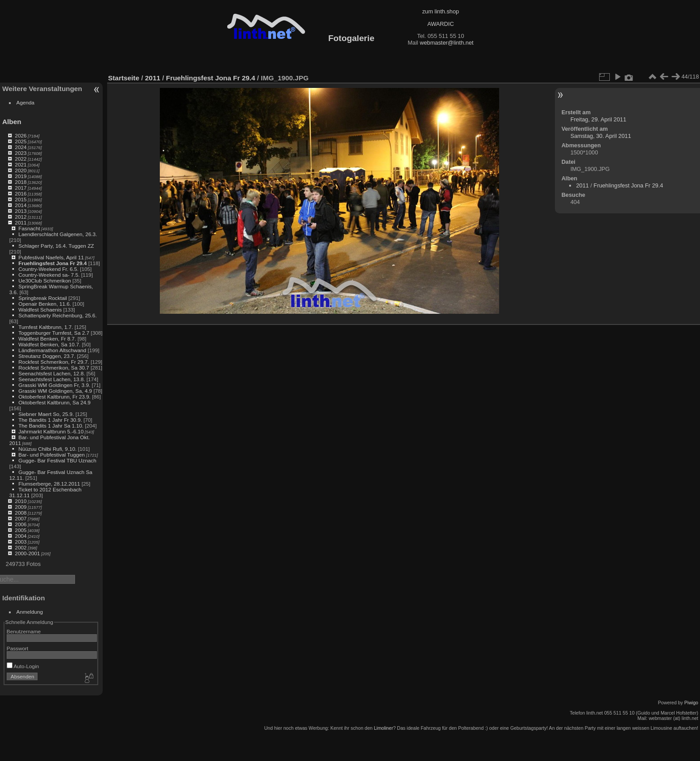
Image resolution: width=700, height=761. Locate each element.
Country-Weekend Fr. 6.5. (48, 269)
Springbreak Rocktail (43, 298)
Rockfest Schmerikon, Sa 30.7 (54, 368)
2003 (21, 542)
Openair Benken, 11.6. (45, 304)
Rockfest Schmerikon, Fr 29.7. (54, 362)
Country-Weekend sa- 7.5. (49, 275)
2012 (21, 217)
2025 (21, 141)
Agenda (26, 102)
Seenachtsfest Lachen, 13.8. (52, 379)
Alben (12, 122)
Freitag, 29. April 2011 (598, 119)
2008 (21, 513)
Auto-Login (23, 666)
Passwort (17, 648)
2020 (21, 170)
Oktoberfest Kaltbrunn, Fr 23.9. (54, 397)
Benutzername (24, 631)
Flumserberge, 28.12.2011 (49, 484)
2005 (21, 530)
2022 (21, 159)
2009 (21, 507)
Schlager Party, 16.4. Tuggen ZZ (56, 246)
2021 (21, 164)
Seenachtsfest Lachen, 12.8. (52, 373)
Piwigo (691, 703)
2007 (21, 518)
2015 (21, 199)
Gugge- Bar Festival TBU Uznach (57, 460)
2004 (21, 536)
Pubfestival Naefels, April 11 (51, 257)
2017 (21, 188)
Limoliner (383, 728)
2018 (21, 182)
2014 (21, 205)
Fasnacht (29, 228)
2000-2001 (27, 553)
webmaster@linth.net (446, 43)
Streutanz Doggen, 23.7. (47, 356)
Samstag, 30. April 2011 (601, 136)
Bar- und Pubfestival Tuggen (52, 455)
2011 (21, 222)
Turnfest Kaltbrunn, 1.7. (46, 327)
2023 (21, 153)
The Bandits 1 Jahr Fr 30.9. (50, 420)
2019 (21, 176)
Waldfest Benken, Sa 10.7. (49, 344)
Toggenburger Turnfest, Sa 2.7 (54, 333)
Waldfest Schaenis (40, 310)
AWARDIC (440, 24)
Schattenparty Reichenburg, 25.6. (57, 315)
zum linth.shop (441, 11)
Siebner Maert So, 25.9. (46, 414)
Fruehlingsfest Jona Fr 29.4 (52, 263)
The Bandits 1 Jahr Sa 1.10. (51, 426)
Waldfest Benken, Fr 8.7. (47, 339)
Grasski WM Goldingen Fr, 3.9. (54, 385)
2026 (21, 135)
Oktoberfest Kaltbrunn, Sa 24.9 (54, 402)
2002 (21, 547)
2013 (21, 211)
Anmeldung (30, 612)
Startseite (124, 78)
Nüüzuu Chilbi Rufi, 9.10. (47, 449)
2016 (21, 193)
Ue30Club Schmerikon (45, 281)
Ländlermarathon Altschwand (52, 350)
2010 (21, 501)
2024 (21, 147)
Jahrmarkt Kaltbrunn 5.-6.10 (51, 431)
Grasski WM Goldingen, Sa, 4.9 (55, 391)
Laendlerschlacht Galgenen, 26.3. (58, 234)
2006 (21, 524)
